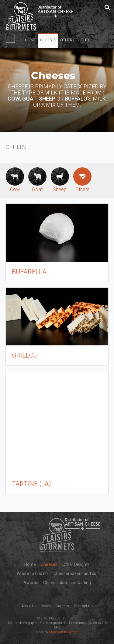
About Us (29, 606)
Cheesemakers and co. (75, 574)
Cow (15, 180)
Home (30, 40)
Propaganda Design (64, 632)
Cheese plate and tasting (67, 583)
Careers (62, 606)
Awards (31, 583)
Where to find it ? (33, 574)
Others (82, 180)
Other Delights (75, 40)
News (46, 606)
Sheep (60, 180)
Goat (37, 180)
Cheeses (48, 40)
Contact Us (83, 606)
